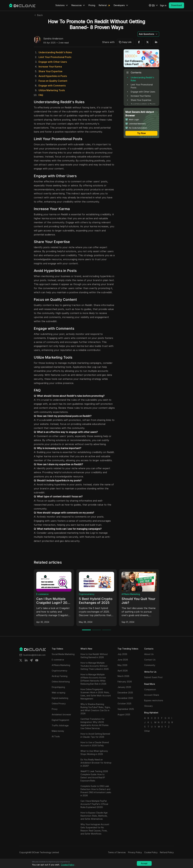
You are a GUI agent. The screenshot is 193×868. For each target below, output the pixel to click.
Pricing (92, 5)
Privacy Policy (135, 852)
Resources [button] (78, 5)
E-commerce (42, 594)
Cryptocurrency (87, 594)
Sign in (163, 5)
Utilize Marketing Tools (52, 90)
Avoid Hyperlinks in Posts (53, 76)
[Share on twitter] (21, 660)
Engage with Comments (52, 86)
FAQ (41, 95)
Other (147, 731)
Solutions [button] (62, 5)
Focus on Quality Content (53, 81)
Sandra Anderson (53, 39)
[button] (153, 5)
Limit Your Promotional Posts (55, 57)
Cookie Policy (151, 852)
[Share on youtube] (37, 660)
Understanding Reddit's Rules (55, 52)
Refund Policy (167, 852)
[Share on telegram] (31, 660)
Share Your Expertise (50, 71)
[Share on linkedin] (26, 660)
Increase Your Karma (50, 67)
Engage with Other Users (53, 62)
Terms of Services (117, 852)
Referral (103, 5)
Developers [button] (121, 5)
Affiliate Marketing (131, 594)
